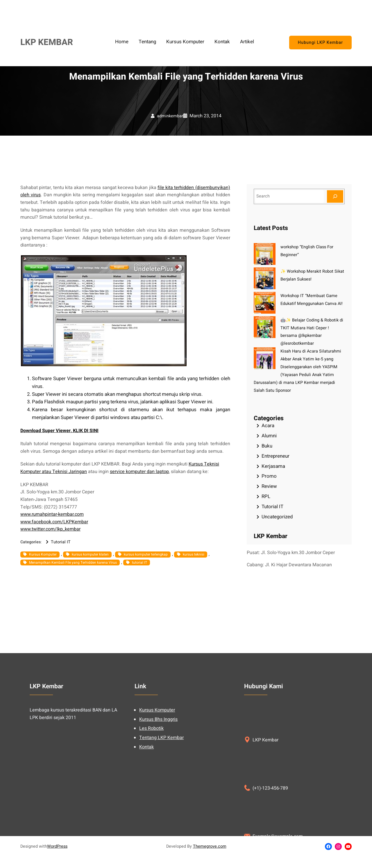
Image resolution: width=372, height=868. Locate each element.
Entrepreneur (276, 456)
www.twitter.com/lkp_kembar (50, 529)
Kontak (146, 818)
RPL (266, 496)
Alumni (269, 436)
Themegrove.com (210, 846)
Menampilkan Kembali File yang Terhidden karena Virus (73, 563)
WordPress (57, 846)
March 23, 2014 (205, 116)
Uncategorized (277, 517)
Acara (268, 426)
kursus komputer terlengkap (146, 554)
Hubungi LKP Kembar (320, 43)
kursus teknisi (194, 554)
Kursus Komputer (43, 554)
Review (269, 486)
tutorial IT (139, 563)
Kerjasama (273, 466)
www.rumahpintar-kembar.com (52, 514)
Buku (267, 446)
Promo (269, 476)
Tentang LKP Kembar (161, 809)
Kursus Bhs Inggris (158, 790)
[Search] (335, 196)
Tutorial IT (61, 542)
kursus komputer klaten (90, 554)
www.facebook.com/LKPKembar (54, 522)
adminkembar (170, 116)
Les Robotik (151, 800)
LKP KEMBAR (47, 42)
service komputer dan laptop (139, 472)
